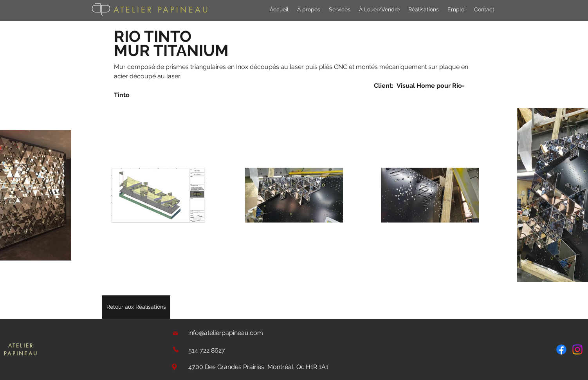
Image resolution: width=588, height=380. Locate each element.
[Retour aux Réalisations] (136, 307)
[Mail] (175, 333)
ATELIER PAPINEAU (162, 10)
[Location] (174, 367)
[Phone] (176, 349)
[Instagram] (577, 349)
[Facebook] (561, 349)
